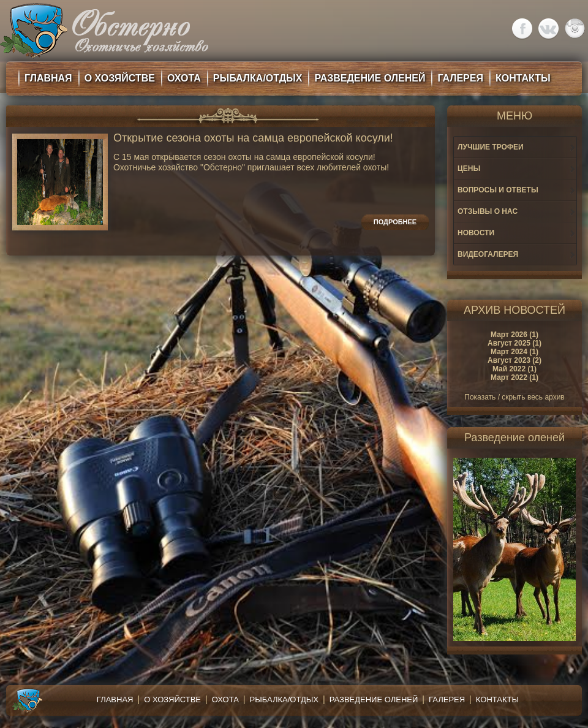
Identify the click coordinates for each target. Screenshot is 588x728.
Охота (225, 700)
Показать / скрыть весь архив (514, 397)
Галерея (447, 700)
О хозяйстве (172, 700)
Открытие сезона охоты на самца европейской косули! (253, 138)
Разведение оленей (374, 700)
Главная (115, 700)
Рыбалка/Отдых (284, 700)
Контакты (497, 700)
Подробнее (395, 222)
